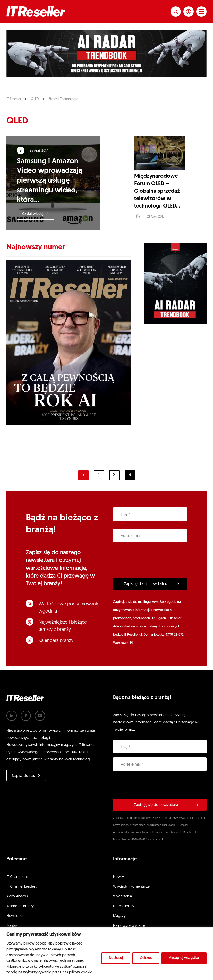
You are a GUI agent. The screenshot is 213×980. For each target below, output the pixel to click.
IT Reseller (14, 99)
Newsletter (15, 921)
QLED (35, 99)
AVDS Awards (17, 902)
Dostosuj (116, 958)
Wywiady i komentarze (131, 892)
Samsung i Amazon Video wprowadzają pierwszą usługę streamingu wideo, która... (52, 183)
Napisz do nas (23, 781)
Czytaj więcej (35, 217)
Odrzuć (146, 958)
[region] (106, 954)
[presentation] (152, 565)
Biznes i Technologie (63, 99)
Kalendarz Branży (20, 911)
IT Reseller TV (124, 911)
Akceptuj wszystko (184, 958)
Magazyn (120, 921)
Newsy (118, 882)
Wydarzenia (122, 902)
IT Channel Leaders (22, 892)
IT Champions (17, 882)
